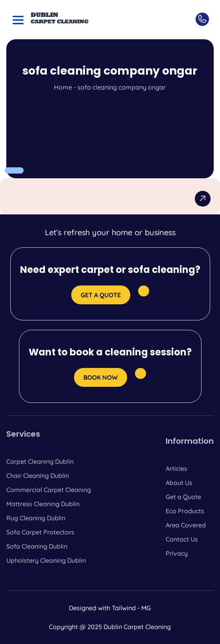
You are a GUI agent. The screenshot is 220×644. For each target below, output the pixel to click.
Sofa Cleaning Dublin (37, 546)
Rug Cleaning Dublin (36, 518)
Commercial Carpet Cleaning (49, 490)
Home (63, 87)
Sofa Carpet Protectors (40, 532)
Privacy (177, 553)
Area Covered (186, 525)
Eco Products (185, 511)
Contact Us (182, 539)
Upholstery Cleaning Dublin (46, 560)
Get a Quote (183, 497)
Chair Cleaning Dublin (38, 476)
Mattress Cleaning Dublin (43, 504)
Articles (177, 468)
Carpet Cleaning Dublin (40, 461)
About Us (179, 483)
